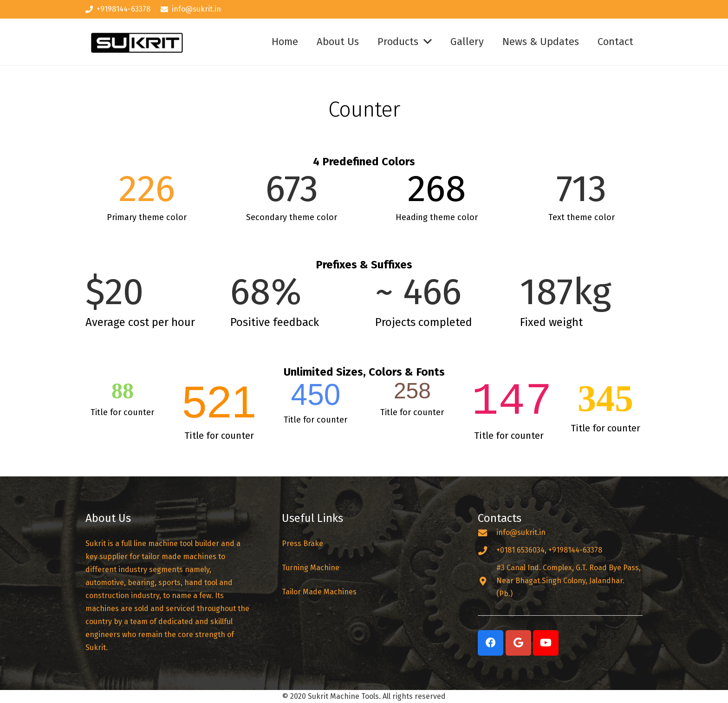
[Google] (518, 643)
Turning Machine (311, 568)
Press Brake (303, 544)
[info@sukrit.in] (487, 533)
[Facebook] (491, 643)
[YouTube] (546, 643)
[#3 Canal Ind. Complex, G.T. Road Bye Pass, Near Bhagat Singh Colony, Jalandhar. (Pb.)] (487, 581)
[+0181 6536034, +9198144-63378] (487, 550)
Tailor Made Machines (319, 592)
